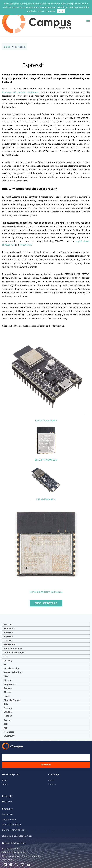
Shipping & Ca (9, 820)
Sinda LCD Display (13, 633)
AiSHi (6, 661)
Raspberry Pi (10, 669)
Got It (61, 11)
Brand (7, 31)
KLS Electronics (11, 653)
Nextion (8, 693)
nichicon (8, 665)
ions (19, 809)
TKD (6, 689)
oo (5, 804)
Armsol (7, 705)
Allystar (8, 677)
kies (8, 804)
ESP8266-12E (26, 229)
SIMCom (8, 609)
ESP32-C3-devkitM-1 (46, 405)
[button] (46, 588)
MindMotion (10, 629)
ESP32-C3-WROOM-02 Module (46, 577)
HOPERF (8, 701)
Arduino (8, 673)
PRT (6, 649)
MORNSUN (9, 613)
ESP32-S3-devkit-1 (46, 484)
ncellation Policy (24, 820)
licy (14, 804)
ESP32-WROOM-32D (46, 444)
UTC (6, 641)
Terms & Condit (10, 809)
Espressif (8, 621)
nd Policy (20, 814)
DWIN (7, 681)
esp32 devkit (83, 226)
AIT (5, 713)
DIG (6, 709)
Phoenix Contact (12, 685)
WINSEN (8, 697)
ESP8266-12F (8, 229)
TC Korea (10, 717)
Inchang (8, 645)
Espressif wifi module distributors (20, 77)
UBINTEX (8, 625)
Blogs (5, 765)
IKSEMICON (10, 721)
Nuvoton (8, 617)
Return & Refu (9, 814)
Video (5, 769)
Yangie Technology (13, 657)
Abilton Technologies (14, 637)
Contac (6, 799)
